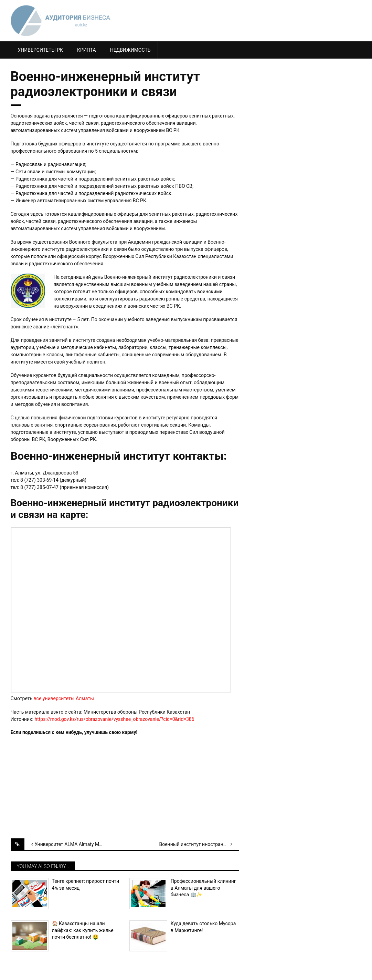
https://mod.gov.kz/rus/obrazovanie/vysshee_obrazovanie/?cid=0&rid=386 (114, 719)
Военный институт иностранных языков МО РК (199, 844)
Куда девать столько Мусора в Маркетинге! (203, 927)
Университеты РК (40, 50)
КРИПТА (87, 50)
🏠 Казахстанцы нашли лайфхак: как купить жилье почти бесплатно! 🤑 (83, 930)
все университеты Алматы (64, 698)
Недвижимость (130, 50)
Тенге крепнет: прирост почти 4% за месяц (86, 885)
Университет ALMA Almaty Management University (75, 844)
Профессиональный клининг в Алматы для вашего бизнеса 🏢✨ (203, 888)
